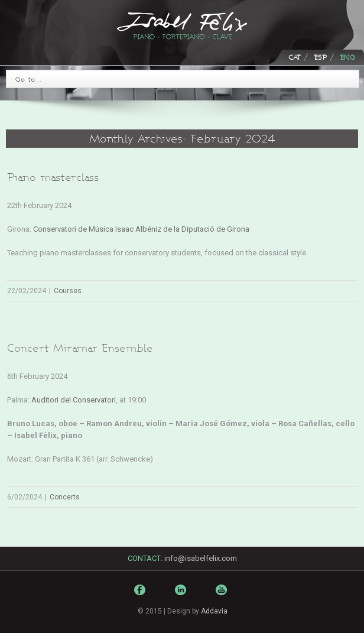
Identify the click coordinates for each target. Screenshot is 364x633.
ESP (320, 57)
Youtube (223, 598)
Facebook (141, 593)
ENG (347, 57)
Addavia (214, 611)
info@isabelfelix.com (201, 558)
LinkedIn (182, 595)
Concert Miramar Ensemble (80, 348)
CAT (295, 57)
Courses (68, 291)
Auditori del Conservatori (74, 400)
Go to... (29, 79)
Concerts (65, 497)
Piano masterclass (53, 177)
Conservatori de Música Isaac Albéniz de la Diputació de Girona (141, 229)
